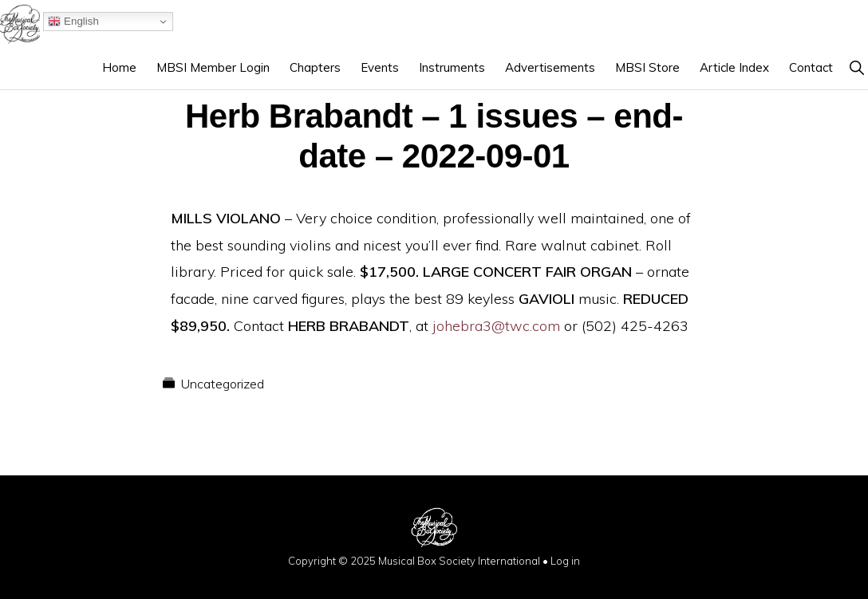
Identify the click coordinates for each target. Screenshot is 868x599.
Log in (565, 561)
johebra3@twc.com (496, 326)
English (73, 22)
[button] (856, 67)
